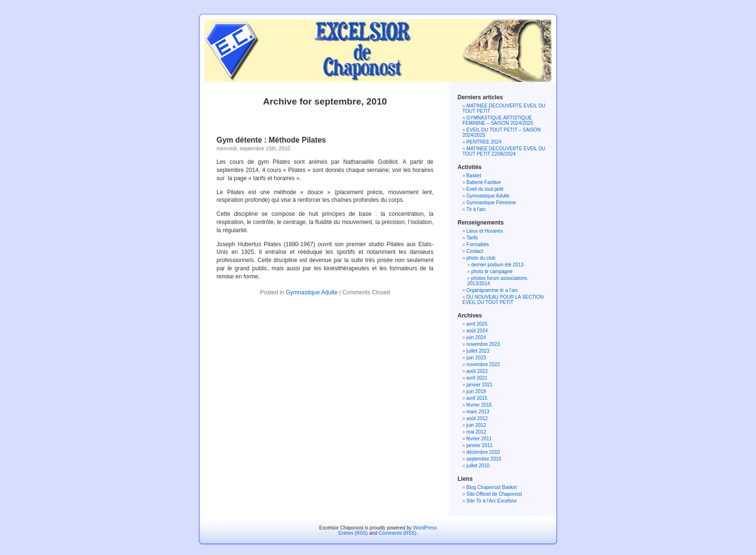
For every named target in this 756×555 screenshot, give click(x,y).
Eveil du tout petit (485, 189)
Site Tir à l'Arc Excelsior (492, 501)
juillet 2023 (478, 351)
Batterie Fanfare (484, 182)
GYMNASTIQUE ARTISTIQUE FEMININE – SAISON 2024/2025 (498, 120)
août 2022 (477, 371)
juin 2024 (476, 337)
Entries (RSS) (353, 533)
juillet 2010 (478, 466)
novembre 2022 (483, 364)
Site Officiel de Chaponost (494, 494)
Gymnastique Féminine (491, 203)
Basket (474, 176)
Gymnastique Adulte (312, 292)
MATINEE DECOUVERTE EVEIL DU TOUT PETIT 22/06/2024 (504, 151)
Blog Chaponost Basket (492, 487)
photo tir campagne (492, 271)
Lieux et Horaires (485, 231)
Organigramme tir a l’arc (492, 290)
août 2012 (477, 418)
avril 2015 (477, 398)
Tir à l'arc (476, 209)
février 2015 (479, 405)
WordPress (425, 528)
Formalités (478, 244)
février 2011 (479, 439)
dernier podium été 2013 (497, 265)
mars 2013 (478, 412)
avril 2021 (477, 378)
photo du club (481, 258)
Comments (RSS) (397, 533)
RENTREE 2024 (484, 142)
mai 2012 (476, 432)
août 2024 (477, 331)
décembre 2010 (483, 452)
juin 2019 (476, 391)
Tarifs (472, 238)
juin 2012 (476, 425)
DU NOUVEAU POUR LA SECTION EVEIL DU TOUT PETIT (503, 300)
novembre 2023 (483, 344)
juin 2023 (476, 358)
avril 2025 (477, 324)
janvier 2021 (479, 385)
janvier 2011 (479, 445)
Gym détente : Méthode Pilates (271, 140)
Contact (474, 251)
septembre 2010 (484, 459)
